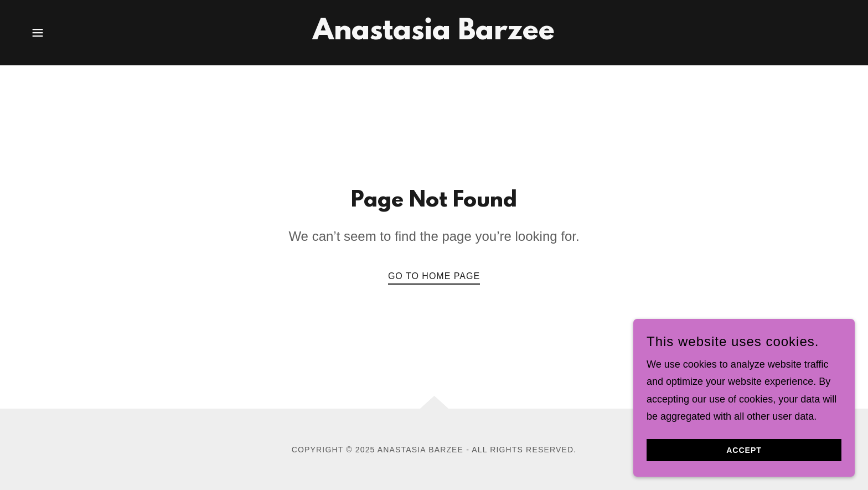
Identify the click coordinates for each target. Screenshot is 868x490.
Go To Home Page (434, 276)
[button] (38, 33)
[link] (434, 36)
